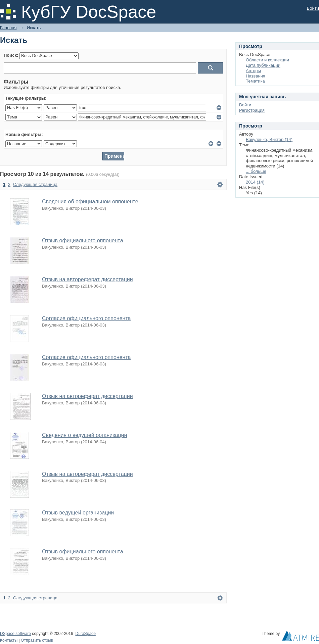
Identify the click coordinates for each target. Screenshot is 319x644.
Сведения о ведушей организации (84, 435)
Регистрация (252, 110)
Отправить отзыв (37, 640)
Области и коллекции (267, 60)
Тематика (255, 81)
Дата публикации (263, 65)
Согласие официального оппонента (86, 318)
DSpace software (15, 634)
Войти (313, 8)
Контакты (9, 640)
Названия (256, 76)
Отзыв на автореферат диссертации (87, 279)
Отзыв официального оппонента (83, 240)
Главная (8, 28)
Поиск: (11, 55)
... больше (256, 171)
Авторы (253, 71)
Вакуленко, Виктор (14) (269, 139)
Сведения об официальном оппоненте (90, 202)
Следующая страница (35, 184)
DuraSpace (85, 634)
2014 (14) (255, 182)
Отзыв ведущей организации (78, 513)
